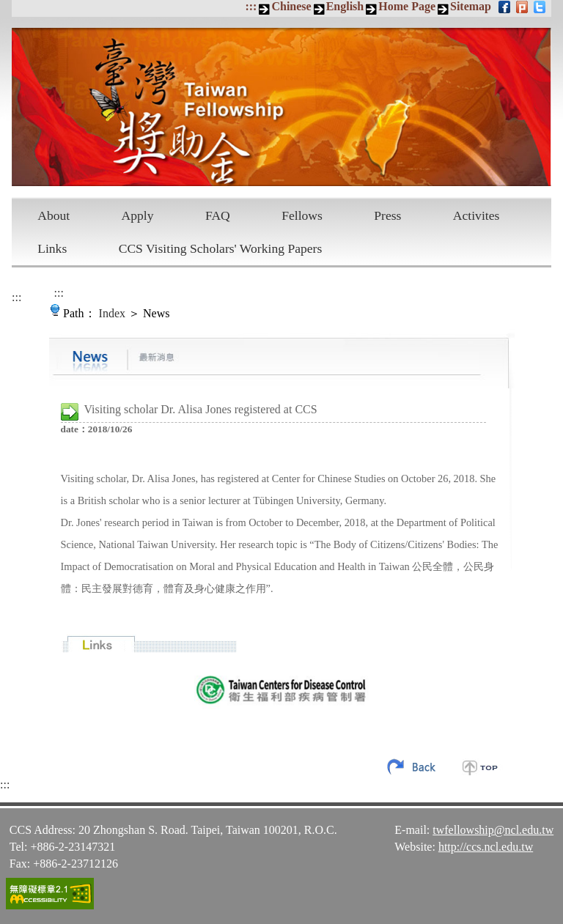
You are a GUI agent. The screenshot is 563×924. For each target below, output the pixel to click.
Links (52, 248)
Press (387, 215)
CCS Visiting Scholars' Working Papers (221, 248)
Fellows (302, 215)
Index (112, 313)
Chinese (291, 6)
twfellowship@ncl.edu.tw (493, 830)
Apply (138, 215)
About (54, 215)
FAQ (218, 215)
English (345, 6)
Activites (476, 215)
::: (251, 6)
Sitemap (471, 6)
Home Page (407, 6)
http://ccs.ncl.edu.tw (486, 847)
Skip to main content (8, 8)
